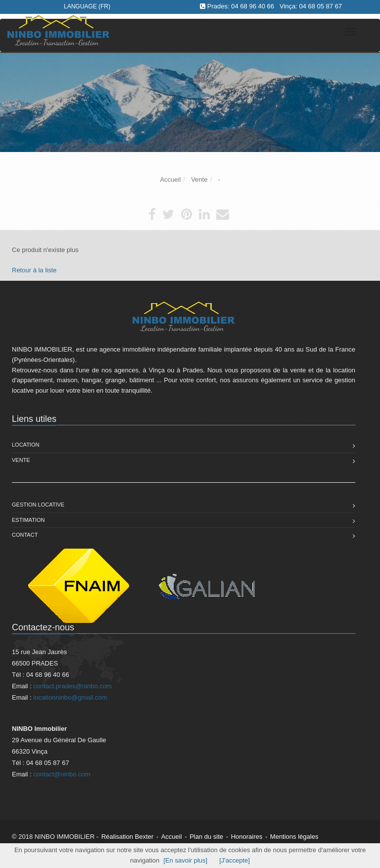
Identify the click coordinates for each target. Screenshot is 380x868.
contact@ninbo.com (62, 774)
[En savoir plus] (185, 860)
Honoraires (247, 837)
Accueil (172, 837)
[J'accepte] (235, 860)
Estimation (28, 520)
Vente (21, 460)
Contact (25, 535)
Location (25, 445)
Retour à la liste (34, 270)
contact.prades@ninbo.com (72, 686)
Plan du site (206, 837)
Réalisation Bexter (128, 837)
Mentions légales (294, 837)
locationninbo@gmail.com (70, 697)
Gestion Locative (38, 505)
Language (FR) (87, 6)
